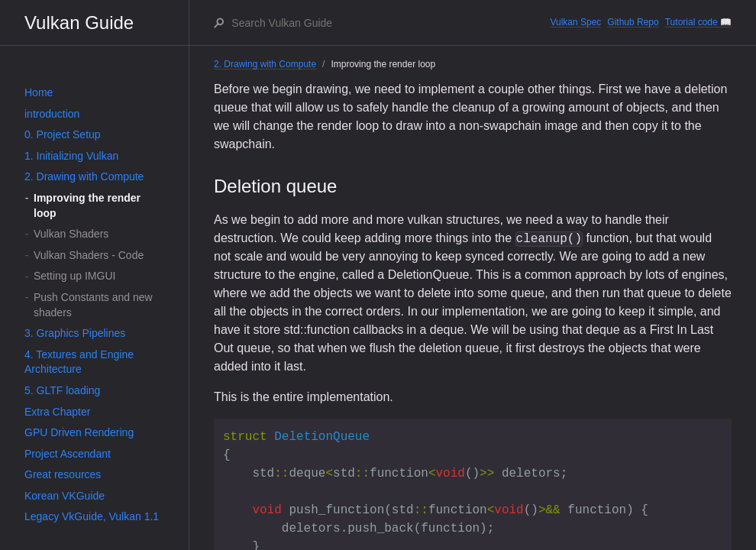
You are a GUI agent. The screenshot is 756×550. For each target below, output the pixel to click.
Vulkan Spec (575, 22)
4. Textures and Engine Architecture (79, 362)
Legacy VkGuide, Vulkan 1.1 (92, 516)
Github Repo (633, 22)
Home (39, 92)
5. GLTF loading (62, 390)
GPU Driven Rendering (79, 432)
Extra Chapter (57, 412)
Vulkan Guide (79, 23)
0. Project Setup (63, 134)
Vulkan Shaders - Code (89, 255)
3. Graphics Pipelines (75, 333)
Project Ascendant (68, 454)
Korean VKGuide (65, 496)
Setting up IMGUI (74, 276)
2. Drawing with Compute (84, 176)
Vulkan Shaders (71, 234)
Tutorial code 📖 (698, 22)
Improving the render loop (87, 205)
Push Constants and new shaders (93, 305)
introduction (52, 114)
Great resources (63, 474)
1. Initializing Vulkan (71, 156)
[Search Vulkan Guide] (390, 23)
